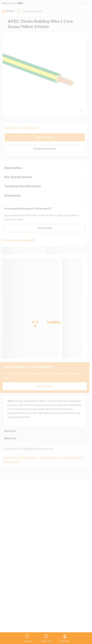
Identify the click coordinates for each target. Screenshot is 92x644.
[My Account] (65, 638)
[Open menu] (27, 638)
